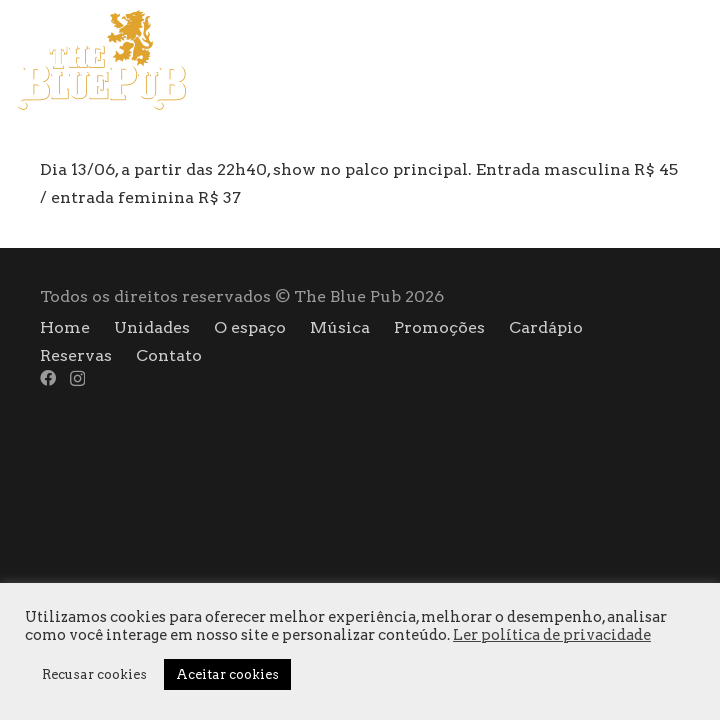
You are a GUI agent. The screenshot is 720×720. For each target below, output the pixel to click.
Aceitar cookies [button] (227, 674)
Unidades (152, 327)
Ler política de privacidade (552, 635)
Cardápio (546, 327)
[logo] (101, 60)
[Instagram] (696, 60)
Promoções (439, 327)
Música (340, 327)
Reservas (76, 355)
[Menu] (606, 60)
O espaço (250, 327)
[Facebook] (661, 59)
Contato (169, 355)
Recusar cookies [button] (94, 674)
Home (65, 327)
